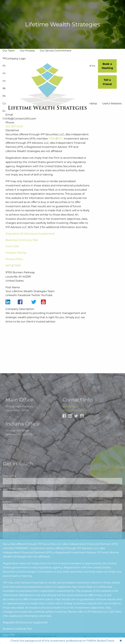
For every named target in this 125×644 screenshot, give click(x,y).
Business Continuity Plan (22, 246)
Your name (22, 558)
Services (7, 58)
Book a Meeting (107, 67)
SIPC (60, 145)
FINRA (52, 145)
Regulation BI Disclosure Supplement (30, 240)
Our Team (9, 51)
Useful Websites (112, 103)
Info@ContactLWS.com (76, 476)
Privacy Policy (14, 266)
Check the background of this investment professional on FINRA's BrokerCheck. (63, 641)
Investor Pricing (16, 259)
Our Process (27, 51)
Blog (5, 88)
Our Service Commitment (56, 51)
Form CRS (12, 253)
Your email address (27, 571)
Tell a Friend (107, 83)
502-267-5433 (14, 133)
